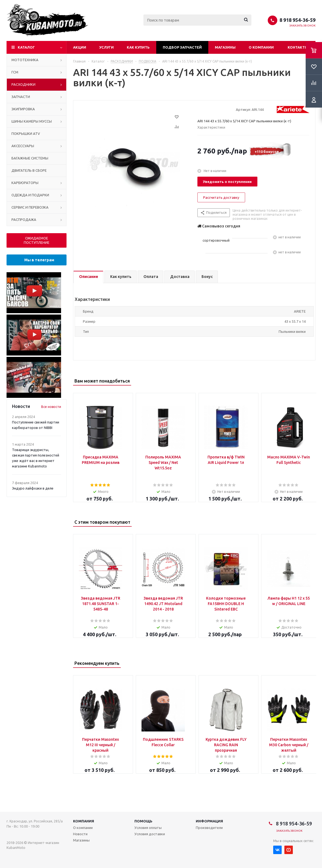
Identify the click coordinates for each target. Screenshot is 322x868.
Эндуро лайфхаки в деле (33, 488)
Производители (209, 828)
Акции (80, 47)
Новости (80, 834)
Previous (301, 382)
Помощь (143, 821)
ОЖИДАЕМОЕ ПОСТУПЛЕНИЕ (37, 240)
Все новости (51, 407)
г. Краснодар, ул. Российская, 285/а (35, 821)
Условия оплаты (148, 828)
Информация (209, 821)
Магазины (225, 47)
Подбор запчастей (182, 47)
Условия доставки (150, 834)
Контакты (298, 47)
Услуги (106, 47)
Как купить (138, 47)
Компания (84, 821)
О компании (261, 47)
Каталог (26, 47)
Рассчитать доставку (221, 197)
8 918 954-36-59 (297, 20)
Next (310, 382)
